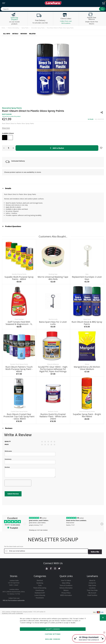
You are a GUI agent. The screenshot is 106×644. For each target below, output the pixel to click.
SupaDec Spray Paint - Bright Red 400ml (87, 413)
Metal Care (87, 317)
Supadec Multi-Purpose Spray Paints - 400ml (19, 276)
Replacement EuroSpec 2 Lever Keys (87, 276)
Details (8, 186)
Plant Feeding (19, 317)
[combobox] (53, 9)
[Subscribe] (95, 549)
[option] (5, 138)
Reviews (9, 426)
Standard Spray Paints (19, 272)
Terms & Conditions (66, 582)
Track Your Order (92, 587)
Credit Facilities (92, 592)
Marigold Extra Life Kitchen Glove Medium (87, 366)
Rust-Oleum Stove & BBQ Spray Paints (87, 321)
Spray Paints (25, 28)
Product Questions (13, 224)
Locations (92, 585)
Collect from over (14, 595)
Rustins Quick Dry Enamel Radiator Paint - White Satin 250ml (53, 414)
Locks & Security (40, 592)
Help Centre (92, 582)
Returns (66, 587)
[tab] (53, 186)
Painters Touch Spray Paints (19, 362)
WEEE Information (66, 592)
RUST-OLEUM (7, 114)
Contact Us (92, 580)
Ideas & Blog (66, 580)
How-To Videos (66, 577)
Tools (40, 582)
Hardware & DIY (40, 590)
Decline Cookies (53, 639)
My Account (92, 590)
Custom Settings (53, 634)
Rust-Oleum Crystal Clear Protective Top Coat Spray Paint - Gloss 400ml (19, 414)
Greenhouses (40, 587)
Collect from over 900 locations (66, 22)
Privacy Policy (66, 590)
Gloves (87, 362)
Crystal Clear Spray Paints (19, 409)
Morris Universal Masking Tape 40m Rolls (53, 276)
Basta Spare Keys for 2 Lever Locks (53, 321)
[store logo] (53, 3)
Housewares (40, 595)
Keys (87, 272)
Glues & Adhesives (53, 362)
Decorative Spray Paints (38, 28)
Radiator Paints (53, 409)
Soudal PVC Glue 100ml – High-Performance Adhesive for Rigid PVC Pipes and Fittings (53, 367)
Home (3, 28)
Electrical (40, 577)
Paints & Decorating (13, 28)
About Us (92, 577)
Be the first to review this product (11, 116)
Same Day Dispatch (14, 19)
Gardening (40, 580)
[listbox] (53, 138)
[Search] (102, 9)
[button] (4, 148)
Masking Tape (53, 272)
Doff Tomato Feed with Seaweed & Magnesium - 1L (19, 321)
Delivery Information (66, 585)
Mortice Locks (53, 317)
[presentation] (18, 481)
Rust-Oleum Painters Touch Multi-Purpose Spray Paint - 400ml (19, 367)
